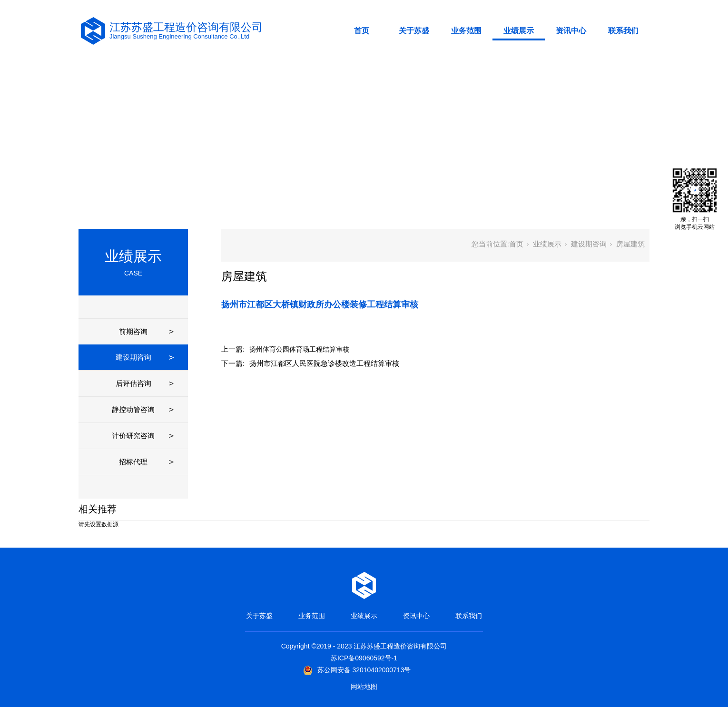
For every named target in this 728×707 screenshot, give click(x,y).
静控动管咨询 (133, 409)
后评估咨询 (133, 383)
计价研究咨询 (133, 436)
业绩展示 (519, 31)
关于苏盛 (414, 31)
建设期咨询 (133, 357)
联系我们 (623, 31)
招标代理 (133, 462)
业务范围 (466, 31)
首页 (362, 31)
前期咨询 (133, 331)
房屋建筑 (630, 244)
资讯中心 (571, 31)
